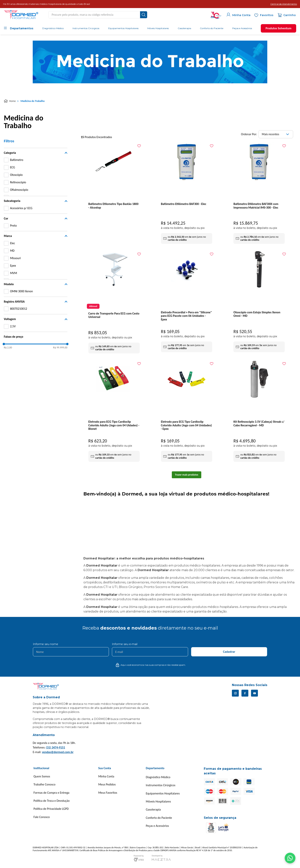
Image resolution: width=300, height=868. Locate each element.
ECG (12, 167)
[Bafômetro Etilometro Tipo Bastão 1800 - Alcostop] (114, 180)
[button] (284, 4)
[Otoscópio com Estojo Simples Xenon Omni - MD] (259, 302)
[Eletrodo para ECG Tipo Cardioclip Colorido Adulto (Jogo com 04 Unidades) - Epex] (187, 412)
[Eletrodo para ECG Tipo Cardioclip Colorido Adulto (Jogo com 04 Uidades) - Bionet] (114, 412)
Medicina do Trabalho (33, 101)
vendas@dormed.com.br (58, 752)
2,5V (13, 326)
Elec (12, 243)
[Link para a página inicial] (10, 101)
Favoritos (267, 15)
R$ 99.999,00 (60, 348)
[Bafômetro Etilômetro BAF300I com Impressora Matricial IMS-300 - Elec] (259, 194)
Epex (13, 266)
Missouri (15, 258)
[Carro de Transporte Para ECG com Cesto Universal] (114, 303)
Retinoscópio (18, 182)
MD (12, 251)
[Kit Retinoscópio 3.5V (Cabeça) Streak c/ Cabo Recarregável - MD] (259, 412)
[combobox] (98, 15)
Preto (13, 226)
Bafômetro (17, 160)
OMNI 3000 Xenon (21, 291)
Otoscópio (16, 175)
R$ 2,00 (8, 348)
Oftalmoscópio (19, 190)
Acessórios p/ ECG (21, 208)
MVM (13, 273)
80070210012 (18, 309)
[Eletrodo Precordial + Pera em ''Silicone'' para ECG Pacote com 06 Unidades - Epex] (187, 302)
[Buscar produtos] (144, 15)
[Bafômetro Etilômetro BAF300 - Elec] (187, 194)
